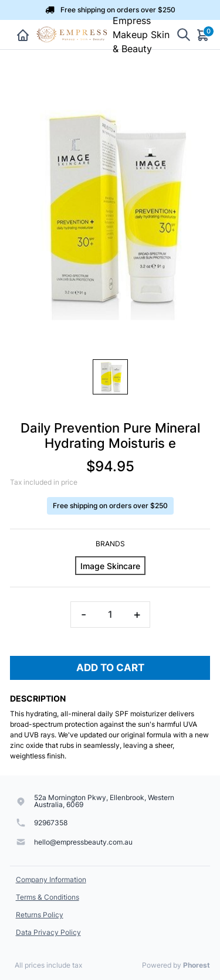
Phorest (197, 965)
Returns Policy (40, 915)
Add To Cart (110, 668)
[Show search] (184, 35)
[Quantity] (110, 615)
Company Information (51, 879)
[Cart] (204, 35)
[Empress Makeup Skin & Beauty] (73, 35)
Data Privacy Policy (48, 932)
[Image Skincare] (110, 566)
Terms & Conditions (48, 897)
